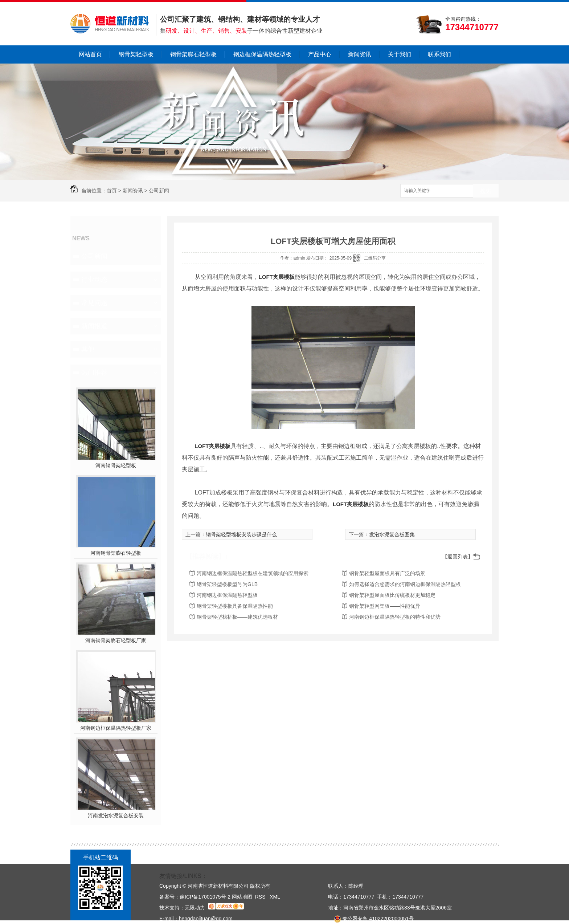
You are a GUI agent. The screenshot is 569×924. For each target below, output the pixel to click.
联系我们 (439, 54)
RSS (261, 897)
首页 (112, 191)
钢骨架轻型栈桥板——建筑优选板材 (237, 617)
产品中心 (320, 54)
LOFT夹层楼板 (277, 277)
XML (275, 897)
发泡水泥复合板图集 (392, 534)
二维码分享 (375, 258)
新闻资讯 (360, 54)
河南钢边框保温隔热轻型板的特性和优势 (395, 617)
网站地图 (242, 897)
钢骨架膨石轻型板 (193, 54)
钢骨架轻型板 (136, 54)
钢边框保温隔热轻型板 (262, 54)
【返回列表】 (458, 557)
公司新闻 (159, 191)
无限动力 (195, 908)
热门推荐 (94, 373)
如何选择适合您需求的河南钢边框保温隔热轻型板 (405, 584)
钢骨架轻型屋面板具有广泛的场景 (387, 573)
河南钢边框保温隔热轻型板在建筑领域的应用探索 (253, 573)
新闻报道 (94, 326)
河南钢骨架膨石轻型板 (116, 553)
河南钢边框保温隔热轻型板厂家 (116, 728)
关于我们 (400, 54)
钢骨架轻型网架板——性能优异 (385, 606)
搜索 (486, 191)
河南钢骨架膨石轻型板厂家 (116, 640)
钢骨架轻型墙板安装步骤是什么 (241, 534)
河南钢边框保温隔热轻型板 (227, 595)
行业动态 (94, 280)
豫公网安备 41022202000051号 (371, 919)
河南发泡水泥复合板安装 (116, 815)
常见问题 (94, 303)
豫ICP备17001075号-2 (205, 897)
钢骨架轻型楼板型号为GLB (227, 584)
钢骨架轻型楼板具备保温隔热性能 (235, 606)
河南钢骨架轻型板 (116, 465)
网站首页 (90, 54)
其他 (88, 349)
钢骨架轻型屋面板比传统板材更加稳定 (392, 595)
